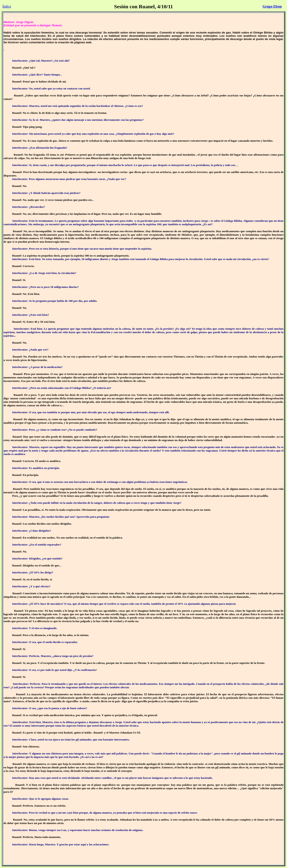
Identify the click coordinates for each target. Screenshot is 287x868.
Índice (7, 6)
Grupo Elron (272, 6)
